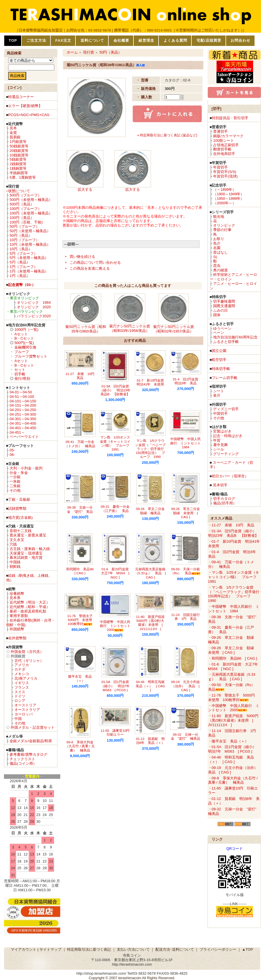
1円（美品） (20, 276)
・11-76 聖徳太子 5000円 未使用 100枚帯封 (233, 698)
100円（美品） (22, 218)
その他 (15, 490)
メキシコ (22, 674)
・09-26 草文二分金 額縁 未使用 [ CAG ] (233, 650)
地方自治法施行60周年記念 (235, 337)
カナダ (20, 669)
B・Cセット (24, 338)
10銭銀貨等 (19, 155)
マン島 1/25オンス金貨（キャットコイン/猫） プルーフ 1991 (116, 443)
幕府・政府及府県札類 (28, 611)
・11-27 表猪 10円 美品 (231, 525)
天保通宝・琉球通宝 (26, 553)
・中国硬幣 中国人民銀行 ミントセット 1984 (234, 609)
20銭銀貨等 (19, 151)
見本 (13, 128)
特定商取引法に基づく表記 (89, 949)
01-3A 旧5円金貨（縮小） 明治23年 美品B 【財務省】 (117, 390)
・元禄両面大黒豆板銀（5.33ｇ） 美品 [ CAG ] (232, 677)
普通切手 (220, 131)
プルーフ (22, 352)
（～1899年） (225, 189)
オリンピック (224, 225)
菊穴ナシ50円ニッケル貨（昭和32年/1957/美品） (173, 329)
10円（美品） (21, 249)
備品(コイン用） (23, 763)
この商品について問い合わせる (95, 262)
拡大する (85, 189)
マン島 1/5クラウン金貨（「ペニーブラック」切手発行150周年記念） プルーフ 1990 (150, 449)
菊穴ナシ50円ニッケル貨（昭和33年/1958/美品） (130, 328)
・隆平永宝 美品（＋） (228, 741)
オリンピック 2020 (34, 307)
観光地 (219, 217)
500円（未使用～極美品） (31, 200)
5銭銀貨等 (18, 159)
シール (219, 449)
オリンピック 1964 (34, 302)
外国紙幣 (17, 629)
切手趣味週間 (224, 301)
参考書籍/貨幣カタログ (28, 754)
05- (12, 450)
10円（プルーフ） (24, 240)
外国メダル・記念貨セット (33, 727)
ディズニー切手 (226, 409)
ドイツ (20, 696)
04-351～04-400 (23, 423)
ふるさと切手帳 (226, 342)
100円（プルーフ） (25, 209)
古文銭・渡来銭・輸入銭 (30, 549)
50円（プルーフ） (24, 226)
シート (219, 391)
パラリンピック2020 (34, 316)
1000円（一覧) (26, 330)
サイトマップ (50, 949)
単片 (217, 395)
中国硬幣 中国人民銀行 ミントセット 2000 (117, 626)
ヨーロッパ (24, 714)
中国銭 (15, 562)
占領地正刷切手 (226, 145)
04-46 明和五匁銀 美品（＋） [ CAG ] (152, 686)
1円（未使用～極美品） (29, 271)
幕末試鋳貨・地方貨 (26, 557)
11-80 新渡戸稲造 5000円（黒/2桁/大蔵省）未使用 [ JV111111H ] (152, 623)
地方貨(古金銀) (20, 517)
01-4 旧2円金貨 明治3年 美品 (187, 381)
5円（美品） (20, 262)
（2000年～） (225, 203)
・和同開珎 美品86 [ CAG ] (233, 658)
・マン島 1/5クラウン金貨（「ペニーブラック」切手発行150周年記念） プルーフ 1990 (234, 594)
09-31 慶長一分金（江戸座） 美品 (115, 508)
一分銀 (15, 477)
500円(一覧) (24, 343)
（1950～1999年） (229, 199)
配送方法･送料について (175, 949)
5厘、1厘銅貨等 (23, 177)
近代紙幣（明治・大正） (30, 602)
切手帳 (20, 374)
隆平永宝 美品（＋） (80, 678)
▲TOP (247, 949)
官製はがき (222, 431)
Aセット (21, 334)
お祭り (219, 239)
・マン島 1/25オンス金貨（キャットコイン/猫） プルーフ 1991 (234, 577)
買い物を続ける (82, 257)
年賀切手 (220, 167)
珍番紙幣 (17, 594)
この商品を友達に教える (90, 268)
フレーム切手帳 (225, 378)
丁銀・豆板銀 (19, 499)
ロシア (20, 701)
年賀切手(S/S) (225, 172)
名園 (217, 248)
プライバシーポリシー (218, 949)
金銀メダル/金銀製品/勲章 (31, 741)
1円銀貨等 (18, 142)
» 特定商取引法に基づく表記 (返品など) (167, 135)
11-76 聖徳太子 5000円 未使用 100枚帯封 (82, 620)
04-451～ (17, 432)
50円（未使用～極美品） (30, 231)
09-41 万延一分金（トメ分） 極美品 (80, 444)
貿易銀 (15, 137)
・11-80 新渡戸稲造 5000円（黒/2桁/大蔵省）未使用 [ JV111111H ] (233, 720)
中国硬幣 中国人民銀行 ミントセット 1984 (187, 443)
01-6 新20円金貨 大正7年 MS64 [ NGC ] (117, 573)
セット (20, 370)
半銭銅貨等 (19, 173)
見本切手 (220, 485)
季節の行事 (222, 230)
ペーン (219, 333)
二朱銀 (15, 486)
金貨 (13, 133)
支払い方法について (133, 949)
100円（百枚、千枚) (26, 222)
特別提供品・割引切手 (230, 118)
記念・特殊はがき (228, 436)
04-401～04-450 (23, 428)
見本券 (15, 598)
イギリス (22, 683)
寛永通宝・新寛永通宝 (28, 535)
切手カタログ (224, 499)
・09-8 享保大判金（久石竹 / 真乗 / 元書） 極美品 (233, 780)
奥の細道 (220, 270)
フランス (22, 687)
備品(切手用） (225, 503)
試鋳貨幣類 (17, 508)
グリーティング (226, 454)
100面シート (224, 140)
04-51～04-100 (22, 397)
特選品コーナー (21, 97)
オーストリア (25, 705)
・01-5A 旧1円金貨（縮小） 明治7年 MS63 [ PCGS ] (234, 749)
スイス (20, 692)
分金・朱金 (19, 473)
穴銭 (13, 544)
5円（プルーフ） (23, 253)
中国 (18, 719)
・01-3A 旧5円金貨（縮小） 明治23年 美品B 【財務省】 (234, 533)
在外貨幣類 (17, 638)
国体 (217, 315)
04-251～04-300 (23, 414)
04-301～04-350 (23, 419)
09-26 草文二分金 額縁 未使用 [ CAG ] (187, 513)
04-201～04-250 (23, 410)
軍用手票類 (19, 616)
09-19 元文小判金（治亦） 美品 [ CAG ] (186, 686)
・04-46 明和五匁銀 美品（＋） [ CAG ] (231, 760)
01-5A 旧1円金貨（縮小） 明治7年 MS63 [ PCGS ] (117, 686)
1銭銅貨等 (18, 168)
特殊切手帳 (221, 369)
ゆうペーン (222, 328)
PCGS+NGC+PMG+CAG (29, 115)
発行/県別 (22, 379)
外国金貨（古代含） (27, 652)
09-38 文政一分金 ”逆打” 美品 (80, 509)
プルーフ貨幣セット (31, 356)
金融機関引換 (25, 347)
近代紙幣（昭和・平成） (30, 607)
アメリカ (22, 665)
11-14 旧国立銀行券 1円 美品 (186, 617)
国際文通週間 (224, 306)
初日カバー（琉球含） (230, 476)
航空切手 (219, 360)
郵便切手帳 (222, 149)
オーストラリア (27, 710)
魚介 (217, 243)
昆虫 (217, 266)
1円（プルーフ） (23, 267)
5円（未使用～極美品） (29, 258)
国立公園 (219, 351)
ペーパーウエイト (24, 437)
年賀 (217, 440)
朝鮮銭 (15, 567)
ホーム (72, 52)
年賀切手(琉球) (225, 176)
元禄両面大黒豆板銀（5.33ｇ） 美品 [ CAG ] (150, 573)
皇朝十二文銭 (21, 531)
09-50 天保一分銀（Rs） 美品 (186, 571)
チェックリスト (22, 759)
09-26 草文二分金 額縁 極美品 (152, 511)
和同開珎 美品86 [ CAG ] (82, 571)
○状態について (18, 191)
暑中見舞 (220, 445)
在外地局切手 (224, 154)
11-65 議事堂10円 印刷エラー (117, 732)
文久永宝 (17, 540)
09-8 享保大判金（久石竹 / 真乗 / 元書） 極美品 (80, 746)
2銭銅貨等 (18, 164)
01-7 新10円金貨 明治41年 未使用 (152, 382)
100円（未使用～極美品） (31, 213)
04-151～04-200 (23, 405)
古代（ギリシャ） (29, 661)
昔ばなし (220, 252)
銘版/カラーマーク (228, 136)
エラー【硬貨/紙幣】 (25, 106)
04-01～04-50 (21, 392)
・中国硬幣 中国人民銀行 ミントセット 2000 (234, 708)
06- (12, 455)
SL (215, 257)
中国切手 (220, 413)
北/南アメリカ (26, 678)
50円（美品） (21, 235)
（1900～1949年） (229, 194)
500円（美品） (22, 204)
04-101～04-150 (23, 401)
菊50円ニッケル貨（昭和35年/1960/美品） (86, 329)
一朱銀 (15, 481)
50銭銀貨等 (19, 146)
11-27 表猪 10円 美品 (82, 376)
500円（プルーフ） (25, 195)
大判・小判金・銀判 (26, 468)
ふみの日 (220, 310)
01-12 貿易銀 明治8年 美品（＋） (150, 741)
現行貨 (89, 52)
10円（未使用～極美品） (30, 244)
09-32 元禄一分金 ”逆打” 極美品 (186, 736)
